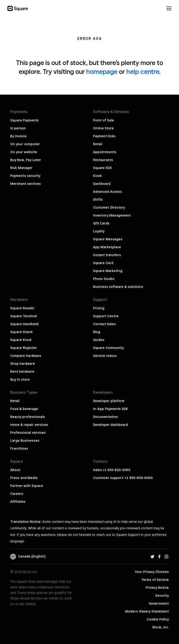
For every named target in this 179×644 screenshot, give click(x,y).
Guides (99, 340)
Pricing (99, 308)
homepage (102, 71)
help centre (143, 71)
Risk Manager (21, 168)
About (15, 470)
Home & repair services (29, 425)
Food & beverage (24, 409)
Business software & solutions (118, 287)
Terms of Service (155, 580)
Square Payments (24, 120)
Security (162, 596)
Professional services (28, 433)
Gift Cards (101, 223)
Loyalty (99, 231)
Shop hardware (23, 364)
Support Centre (106, 316)
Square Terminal (24, 316)
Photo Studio (104, 279)
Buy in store (20, 379)
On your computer (25, 144)
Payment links (104, 136)
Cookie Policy (158, 619)
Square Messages (108, 239)
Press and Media (24, 478)
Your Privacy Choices (152, 572)
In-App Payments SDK (110, 409)
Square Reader (22, 308)
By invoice (18, 136)
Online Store (103, 128)
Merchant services (26, 184)
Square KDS (102, 168)
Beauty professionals (28, 417)
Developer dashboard (110, 425)
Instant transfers (107, 255)
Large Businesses (25, 441)
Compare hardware (26, 356)
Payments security (25, 176)
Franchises (19, 448)
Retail (98, 144)
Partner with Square (27, 486)
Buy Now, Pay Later (26, 160)
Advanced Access (107, 192)
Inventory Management (112, 215)
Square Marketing (108, 271)
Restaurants (103, 160)
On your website (24, 152)
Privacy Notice (157, 588)
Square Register (24, 348)
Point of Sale (103, 120)
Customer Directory (109, 207)
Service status (105, 356)
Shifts (98, 200)
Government (159, 603)
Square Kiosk (21, 340)
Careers (17, 494)
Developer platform (109, 401)
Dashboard (102, 184)
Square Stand (21, 332)
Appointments (105, 152)
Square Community (108, 348)
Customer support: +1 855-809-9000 (123, 478)
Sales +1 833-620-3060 (112, 470)
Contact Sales (104, 324)
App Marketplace (107, 247)
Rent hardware (22, 372)
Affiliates (18, 502)
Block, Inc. (161, 627)
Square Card (103, 263)
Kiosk (97, 176)
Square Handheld (24, 324)
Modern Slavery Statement (147, 611)
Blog (97, 332)
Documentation (105, 417)
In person (18, 128)
